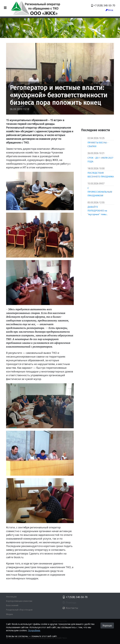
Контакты (70, 608)
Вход (109, 10)
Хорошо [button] (107, 626)
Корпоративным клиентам (19, 601)
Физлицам (11, 597)
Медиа (9, 614)
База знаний (12, 605)
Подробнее (34, 630)
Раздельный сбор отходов (19, 610)
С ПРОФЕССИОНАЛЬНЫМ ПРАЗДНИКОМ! (100, 192)
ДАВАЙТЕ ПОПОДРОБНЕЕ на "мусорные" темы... (98, 211)
